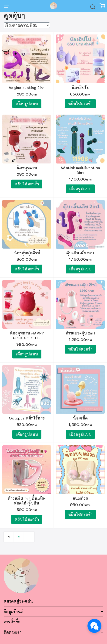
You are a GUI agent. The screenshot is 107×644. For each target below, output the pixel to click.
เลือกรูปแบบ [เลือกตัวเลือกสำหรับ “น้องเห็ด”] (80, 434)
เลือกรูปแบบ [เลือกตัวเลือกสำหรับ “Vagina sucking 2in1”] (27, 104)
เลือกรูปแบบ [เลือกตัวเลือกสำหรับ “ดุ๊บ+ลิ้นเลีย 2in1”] (80, 269)
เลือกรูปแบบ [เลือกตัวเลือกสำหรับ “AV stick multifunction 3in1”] (80, 189)
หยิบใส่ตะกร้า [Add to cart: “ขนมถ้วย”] (80, 514)
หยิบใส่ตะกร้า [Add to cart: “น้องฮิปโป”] (80, 104)
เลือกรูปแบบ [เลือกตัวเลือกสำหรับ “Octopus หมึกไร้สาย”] (27, 434)
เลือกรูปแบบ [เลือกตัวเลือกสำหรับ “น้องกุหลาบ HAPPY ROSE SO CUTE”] (27, 354)
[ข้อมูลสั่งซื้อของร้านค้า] (27, 25)
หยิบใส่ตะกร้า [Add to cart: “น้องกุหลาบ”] (27, 184)
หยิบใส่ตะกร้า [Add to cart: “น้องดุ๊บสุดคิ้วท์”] (27, 269)
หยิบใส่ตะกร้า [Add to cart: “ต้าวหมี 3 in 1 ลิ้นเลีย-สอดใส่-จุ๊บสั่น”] (27, 519)
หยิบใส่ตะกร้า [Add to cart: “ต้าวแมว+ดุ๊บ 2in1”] (80, 349)
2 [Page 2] (19, 537)
